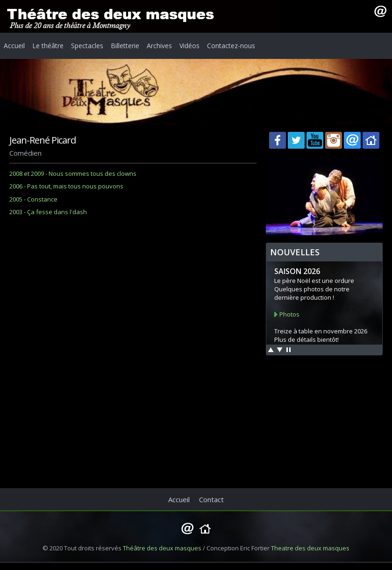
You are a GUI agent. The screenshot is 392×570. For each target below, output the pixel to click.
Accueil (14, 46)
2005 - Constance (33, 199)
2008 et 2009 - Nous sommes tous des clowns (73, 173)
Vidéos (189, 46)
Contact (211, 499)
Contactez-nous (231, 46)
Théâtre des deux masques (162, 548)
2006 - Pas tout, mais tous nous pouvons (66, 186)
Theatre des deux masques (310, 548)
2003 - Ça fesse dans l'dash (48, 212)
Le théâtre (48, 46)
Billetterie (125, 46)
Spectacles (87, 46)
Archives (159, 46)
